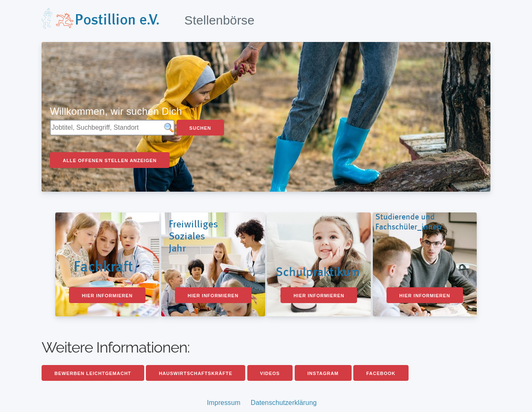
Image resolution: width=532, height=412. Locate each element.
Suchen (200, 128)
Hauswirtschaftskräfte (196, 373)
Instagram (323, 373)
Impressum (224, 403)
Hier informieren (107, 296)
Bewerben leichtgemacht (93, 373)
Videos (270, 373)
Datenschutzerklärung (284, 403)
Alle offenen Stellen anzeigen (110, 160)
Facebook (381, 373)
